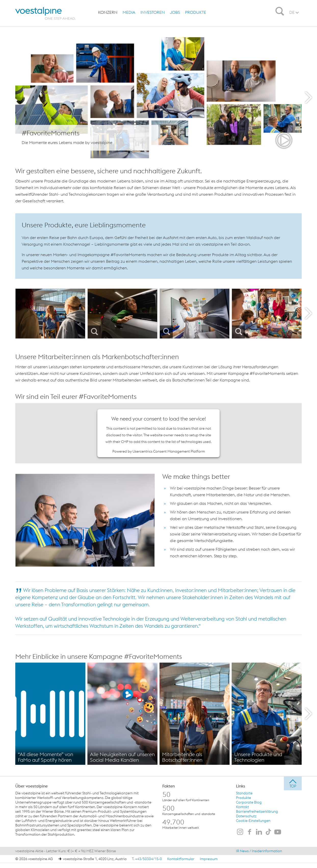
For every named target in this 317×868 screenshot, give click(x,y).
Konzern (108, 12)
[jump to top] (293, 783)
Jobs (175, 12)
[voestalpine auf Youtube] (278, 832)
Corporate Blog (249, 802)
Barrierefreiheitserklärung (257, 811)
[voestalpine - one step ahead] (44, 13)
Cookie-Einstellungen (253, 820)
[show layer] (158, 98)
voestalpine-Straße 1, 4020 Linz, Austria (95, 859)
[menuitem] (108, 12)
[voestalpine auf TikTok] (268, 832)
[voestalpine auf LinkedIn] (259, 832)
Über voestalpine (31, 786)
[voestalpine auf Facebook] (249, 832)
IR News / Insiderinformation (259, 851)
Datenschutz (246, 816)
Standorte (244, 793)
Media (129, 12)
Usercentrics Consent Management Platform (169, 451)
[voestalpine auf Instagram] (240, 832)
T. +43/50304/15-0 (147, 859)
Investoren (153, 12)
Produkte (196, 12)
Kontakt (242, 807)
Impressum (209, 859)
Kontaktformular (181, 859)
